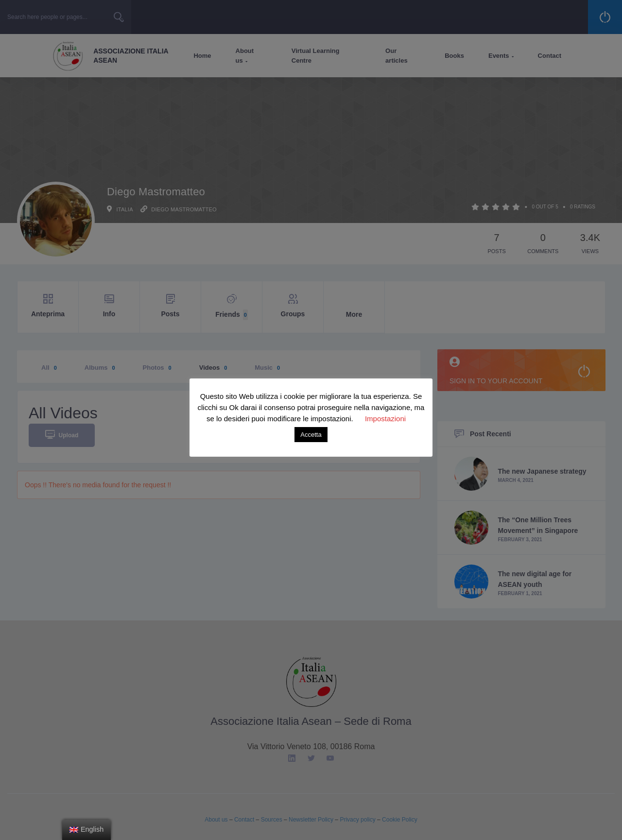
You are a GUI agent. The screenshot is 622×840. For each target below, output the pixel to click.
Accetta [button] (311, 435)
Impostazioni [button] (385, 419)
